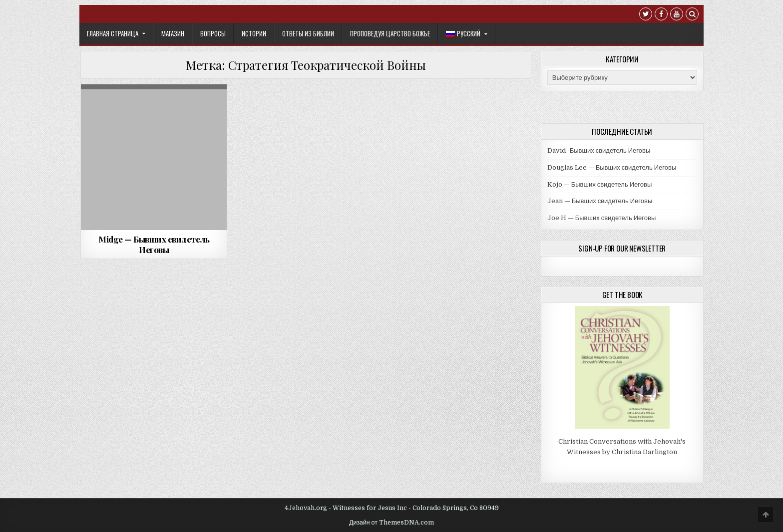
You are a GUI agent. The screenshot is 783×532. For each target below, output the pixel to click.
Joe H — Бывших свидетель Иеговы (602, 218)
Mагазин (173, 33)
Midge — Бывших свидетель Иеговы (154, 244)
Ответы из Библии (308, 33)
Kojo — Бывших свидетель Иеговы (600, 184)
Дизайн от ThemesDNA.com (391, 523)
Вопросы (213, 33)
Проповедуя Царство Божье (390, 33)
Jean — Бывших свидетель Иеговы (600, 201)
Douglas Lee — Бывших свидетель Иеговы (612, 167)
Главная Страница (113, 33)
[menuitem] (467, 34)
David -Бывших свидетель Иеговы (599, 150)
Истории (254, 33)
